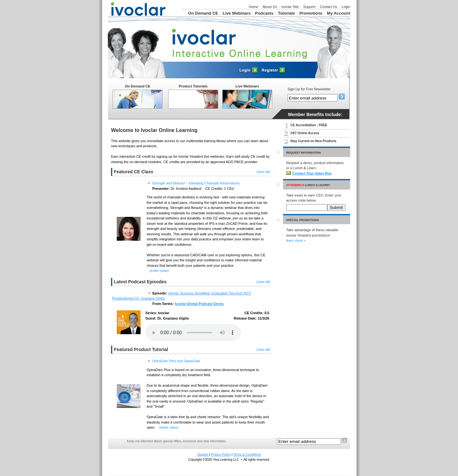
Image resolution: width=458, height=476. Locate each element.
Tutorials (287, 13)
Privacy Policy (221, 455)
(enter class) (159, 271)
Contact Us (329, 7)
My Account (339, 13)
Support (309, 7)
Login (346, 7)
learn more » (296, 240)
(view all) (263, 172)
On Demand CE (203, 13)
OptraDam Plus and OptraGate (176, 361)
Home (253, 7)
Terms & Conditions (247, 455)
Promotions (311, 13)
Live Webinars (237, 13)
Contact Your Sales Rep (309, 173)
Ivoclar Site (290, 7)
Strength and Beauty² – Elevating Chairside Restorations (196, 183)
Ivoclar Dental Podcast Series (199, 304)
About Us (270, 7)
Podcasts (264, 13)
